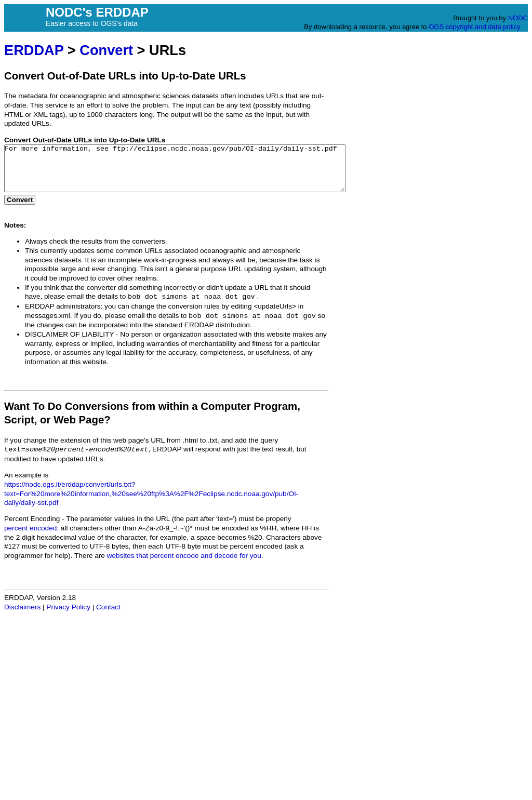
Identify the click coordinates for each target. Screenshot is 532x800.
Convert (106, 50)
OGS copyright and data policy (474, 27)
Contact (108, 616)
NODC (518, 18)
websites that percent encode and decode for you (184, 565)
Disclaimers (22, 616)
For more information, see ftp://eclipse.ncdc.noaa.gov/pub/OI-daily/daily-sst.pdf (196, 173)
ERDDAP (34, 50)
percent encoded (30, 537)
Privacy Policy (68, 616)
